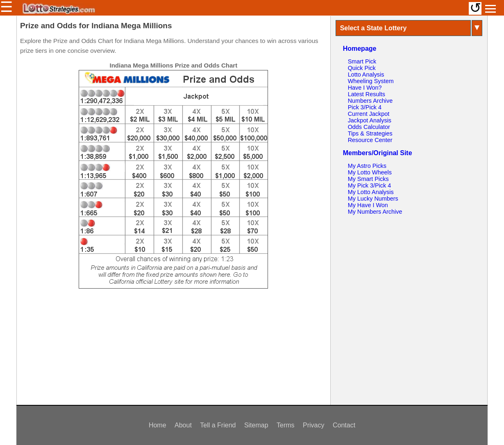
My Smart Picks (368, 179)
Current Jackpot (369, 114)
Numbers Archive (370, 101)
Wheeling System (371, 81)
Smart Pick (362, 61)
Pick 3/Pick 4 (365, 107)
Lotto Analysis (366, 75)
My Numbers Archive (375, 212)
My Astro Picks (367, 166)
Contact (344, 425)
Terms (286, 425)
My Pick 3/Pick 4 (370, 185)
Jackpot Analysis (370, 120)
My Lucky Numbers (373, 199)
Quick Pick (362, 68)
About (183, 425)
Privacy (313, 425)
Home (158, 425)
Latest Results (367, 94)
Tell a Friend (218, 425)
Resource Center (370, 140)
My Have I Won (368, 205)
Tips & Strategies (370, 133)
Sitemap (256, 425)
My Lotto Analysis (371, 192)
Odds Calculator (369, 127)
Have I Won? (365, 88)
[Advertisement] (173, 350)
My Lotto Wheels (370, 172)
